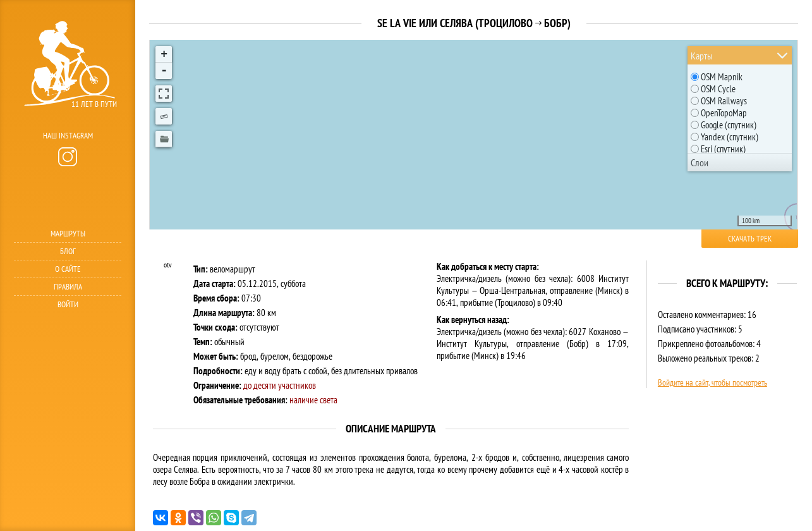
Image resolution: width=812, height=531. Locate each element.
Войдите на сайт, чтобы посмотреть (712, 382)
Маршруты (68, 234)
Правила (68, 287)
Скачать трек (750, 239)
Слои (700, 162)
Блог (68, 251)
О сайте (68, 269)
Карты (702, 56)
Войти (68, 304)
